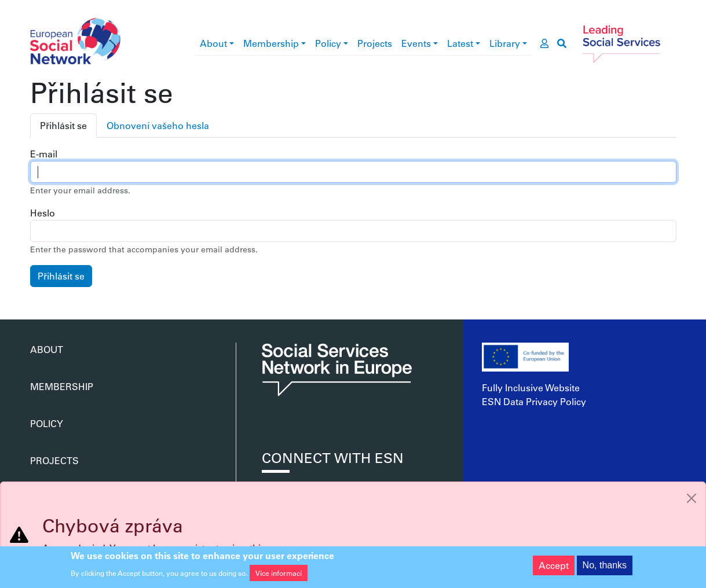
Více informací (279, 576)
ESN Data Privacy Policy (534, 401)
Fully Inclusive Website (531, 387)
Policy (328, 43)
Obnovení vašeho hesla (158, 125)
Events (416, 43)
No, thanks (605, 567)
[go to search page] (562, 43)
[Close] (692, 498)
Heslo (43, 213)
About (213, 43)
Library (505, 43)
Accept (554, 567)
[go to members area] (544, 43)
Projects (375, 43)
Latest (460, 43)
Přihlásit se (63, 125)
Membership (271, 43)
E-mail (44, 154)
